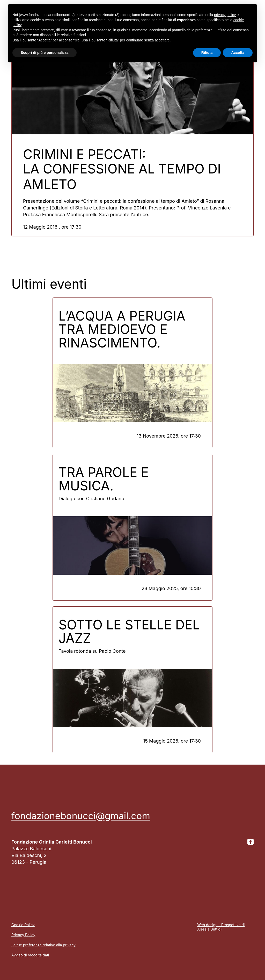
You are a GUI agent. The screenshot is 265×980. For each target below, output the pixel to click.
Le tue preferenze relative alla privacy (43, 945)
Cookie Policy (23, 925)
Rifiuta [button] (207, 53)
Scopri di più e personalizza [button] (45, 53)
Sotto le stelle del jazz (129, 631)
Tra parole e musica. (104, 479)
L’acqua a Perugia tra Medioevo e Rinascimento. (122, 329)
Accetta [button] (238, 53)
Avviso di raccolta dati (30, 955)
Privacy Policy (23, 935)
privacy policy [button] (225, 15)
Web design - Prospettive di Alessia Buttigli (221, 927)
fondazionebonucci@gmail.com (81, 816)
